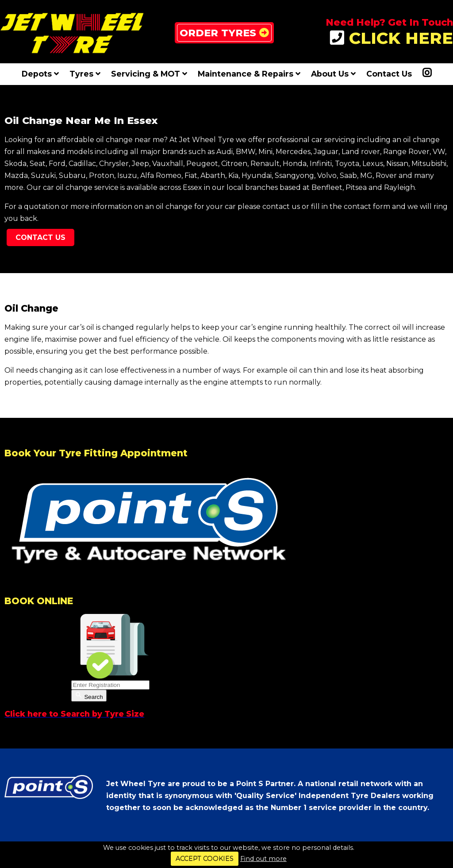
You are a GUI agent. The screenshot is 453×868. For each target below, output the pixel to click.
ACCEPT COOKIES (205, 859)
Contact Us (389, 74)
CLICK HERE (392, 38)
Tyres (85, 74)
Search (89, 696)
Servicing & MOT (149, 74)
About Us (333, 74)
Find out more (263, 859)
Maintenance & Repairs (249, 74)
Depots (40, 74)
